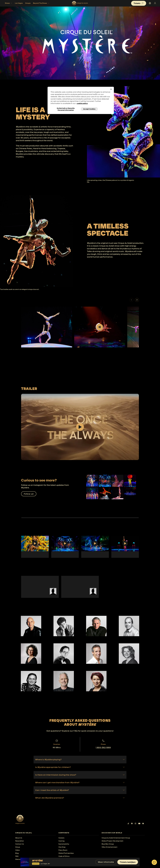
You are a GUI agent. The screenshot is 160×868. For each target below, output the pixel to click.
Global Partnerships (66, 853)
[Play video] (100, 327)
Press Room (63, 850)
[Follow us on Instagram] (135, 823)
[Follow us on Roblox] (143, 823)
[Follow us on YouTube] (139, 823)
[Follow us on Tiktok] (128, 823)
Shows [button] (9, 3)
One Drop (62, 847)
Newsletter (20, 841)
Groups (28, 3)
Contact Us (20, 844)
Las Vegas (19, 3)
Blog (17, 853)
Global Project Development (112, 841)
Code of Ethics (64, 856)
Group (18, 847)
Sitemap (19, 859)
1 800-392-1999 (103, 747)
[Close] (111, 89)
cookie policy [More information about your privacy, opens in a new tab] (82, 103)
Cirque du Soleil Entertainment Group (116, 838)
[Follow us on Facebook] (132, 823)
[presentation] (36, 833)
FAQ (17, 856)
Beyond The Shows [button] (41, 3)
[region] (81, 100)
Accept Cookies (89, 109)
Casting (62, 841)
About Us (19, 838)
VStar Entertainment (109, 847)
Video (17, 850)
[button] (137, 300)
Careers (61, 838)
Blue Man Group (108, 844)
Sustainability (64, 844)
